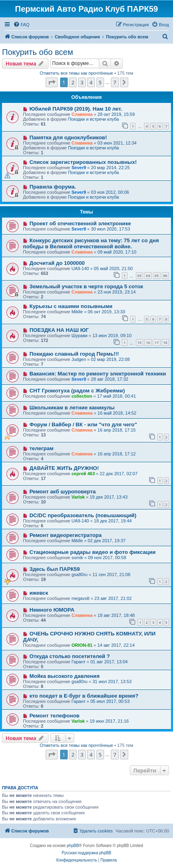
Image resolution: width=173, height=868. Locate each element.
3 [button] (82, 82)
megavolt (80, 598)
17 (156, 343)
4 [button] (91, 82)
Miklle (77, 312)
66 (165, 276)
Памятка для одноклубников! (68, 137)
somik (77, 558)
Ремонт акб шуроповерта (63, 492)
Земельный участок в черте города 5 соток (86, 286)
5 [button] (100, 82)
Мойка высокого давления (65, 676)
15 (140, 343)
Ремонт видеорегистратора (66, 535)
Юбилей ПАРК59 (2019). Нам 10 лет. (76, 109)
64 (148, 276)
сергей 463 (83, 474)
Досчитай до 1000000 (57, 263)
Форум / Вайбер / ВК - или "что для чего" (83, 425)
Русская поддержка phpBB (86, 853)
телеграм (42, 448)
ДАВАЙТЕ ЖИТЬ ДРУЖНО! (64, 468)
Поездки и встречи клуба (93, 119)
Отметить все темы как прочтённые (77, 73)
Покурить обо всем (38, 52)
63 (140, 276)
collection (82, 396)
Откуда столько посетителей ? (70, 656)
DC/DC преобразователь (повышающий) (83, 515)
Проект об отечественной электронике (80, 223)
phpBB (73, 846)
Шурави (79, 335)
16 (148, 343)
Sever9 (79, 168)
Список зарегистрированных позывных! (83, 162)
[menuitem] (21, 25)
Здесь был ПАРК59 (55, 569)
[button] (52, 82)
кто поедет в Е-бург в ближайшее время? (84, 696)
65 (156, 276)
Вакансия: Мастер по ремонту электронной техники (98, 374)
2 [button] (73, 82)
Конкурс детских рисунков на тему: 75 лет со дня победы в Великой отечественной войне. (91, 243)
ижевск (39, 593)
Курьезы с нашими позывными (71, 306)
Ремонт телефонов (54, 716)
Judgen (79, 359)
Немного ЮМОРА (52, 610)
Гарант (78, 662)
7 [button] (115, 82)
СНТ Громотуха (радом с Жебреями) (77, 391)
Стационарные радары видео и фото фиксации (93, 552)
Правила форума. (53, 187)
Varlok (78, 497)
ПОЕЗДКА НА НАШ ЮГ (59, 330)
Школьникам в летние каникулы (72, 408)
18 (165, 343)
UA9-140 (80, 268)
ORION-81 (82, 645)
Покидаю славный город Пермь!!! (74, 354)
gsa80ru (79, 574)
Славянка (82, 114)
